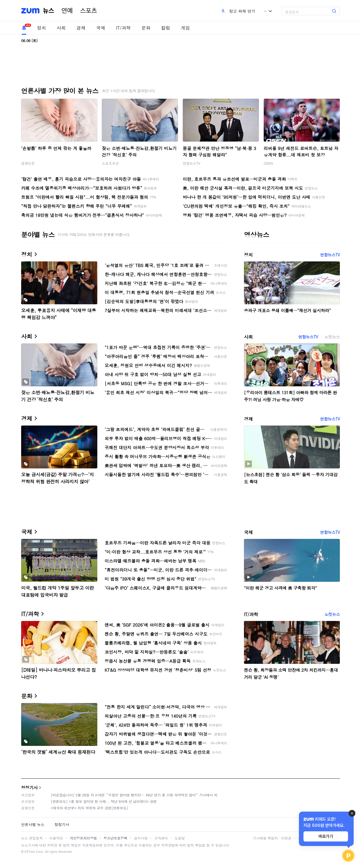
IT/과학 (123, 28)
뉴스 (49, 11)
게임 (185, 28)
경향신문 (28, 163)
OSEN (268, 163)
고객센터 (161, 838)
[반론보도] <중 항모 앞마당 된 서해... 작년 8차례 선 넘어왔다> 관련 (104, 801)
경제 (81, 28)
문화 (146, 28)
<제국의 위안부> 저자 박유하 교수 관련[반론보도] (90, 808)
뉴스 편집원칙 (32, 838)
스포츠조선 (110, 163)
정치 (41, 28)
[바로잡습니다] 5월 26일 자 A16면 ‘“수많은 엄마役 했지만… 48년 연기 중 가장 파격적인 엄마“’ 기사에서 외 (134, 795)
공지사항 (141, 838)
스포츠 (89, 11)
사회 (61, 28)
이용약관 (56, 838)
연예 (67, 11)
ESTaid (30, 852)
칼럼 (166, 28)
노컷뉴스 (332, 337)
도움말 (180, 838)
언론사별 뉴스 (33, 824)
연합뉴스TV (191, 163)
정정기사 (29, 787)
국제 (101, 28)
